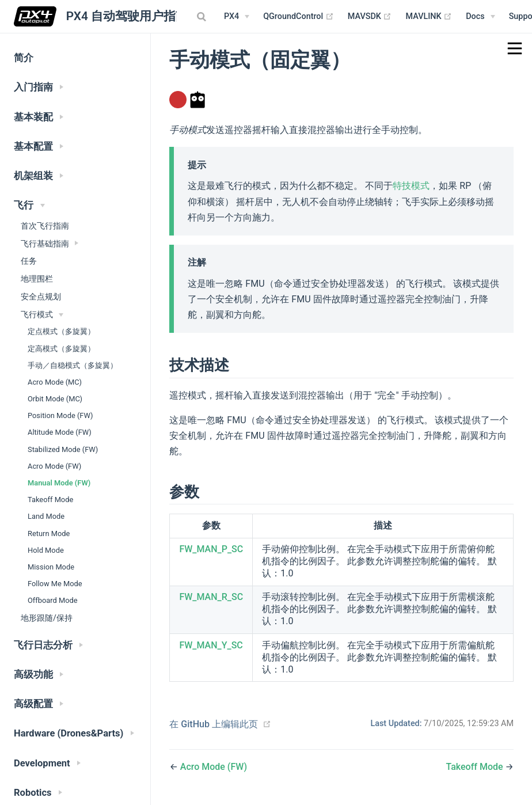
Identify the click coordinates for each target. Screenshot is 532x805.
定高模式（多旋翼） (61, 349)
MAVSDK (370, 17)
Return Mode (49, 533)
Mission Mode (51, 567)
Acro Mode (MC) (55, 382)
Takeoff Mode (50, 500)
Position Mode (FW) (60, 415)
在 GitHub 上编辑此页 (214, 724)
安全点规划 (41, 297)
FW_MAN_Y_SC (211, 645)
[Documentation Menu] (480, 17)
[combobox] (203, 17)
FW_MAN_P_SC (211, 549)
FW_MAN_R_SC (211, 597)
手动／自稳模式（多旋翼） (73, 365)
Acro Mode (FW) (54, 466)
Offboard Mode (53, 600)
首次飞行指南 (45, 226)
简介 (24, 58)
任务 (29, 261)
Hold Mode (46, 550)
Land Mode (46, 516)
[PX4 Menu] (237, 17)
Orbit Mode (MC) (55, 399)
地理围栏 (37, 279)
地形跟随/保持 (47, 618)
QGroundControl (299, 17)
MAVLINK (429, 17)
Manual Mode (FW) (59, 483)
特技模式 (411, 186)
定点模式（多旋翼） (61, 331)
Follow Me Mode (55, 584)
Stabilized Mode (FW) (63, 449)
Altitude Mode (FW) (60, 432)
